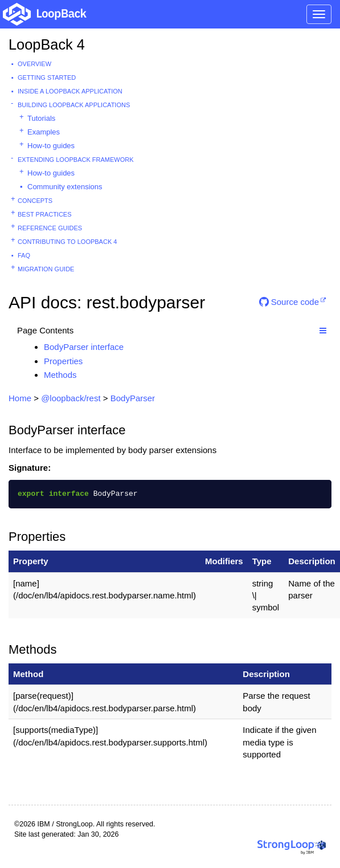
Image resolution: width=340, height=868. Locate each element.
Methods (60, 375)
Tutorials (41, 118)
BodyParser (133, 398)
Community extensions (65, 187)
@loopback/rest (71, 398)
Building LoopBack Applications (74, 105)
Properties (63, 361)
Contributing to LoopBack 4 (67, 242)
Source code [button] (289, 302)
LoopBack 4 (47, 44)
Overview (34, 64)
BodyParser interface (84, 347)
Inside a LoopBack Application (70, 91)
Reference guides (50, 228)
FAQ (24, 255)
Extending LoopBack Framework (76, 160)
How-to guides (51, 146)
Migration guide (46, 269)
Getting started (47, 78)
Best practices (45, 214)
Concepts (35, 201)
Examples (44, 132)
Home (20, 398)
